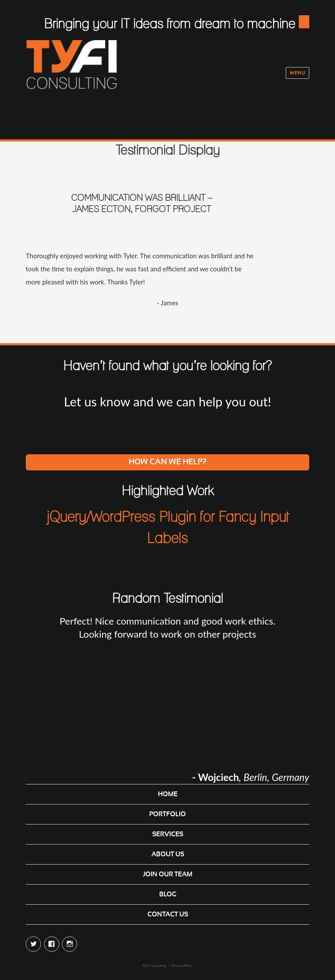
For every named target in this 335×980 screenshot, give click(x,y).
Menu (297, 73)
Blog (168, 894)
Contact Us (168, 914)
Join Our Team (168, 874)
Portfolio (167, 814)
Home (168, 794)
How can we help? (168, 462)
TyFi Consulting (58, 101)
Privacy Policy (182, 966)
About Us (168, 854)
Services (168, 834)
